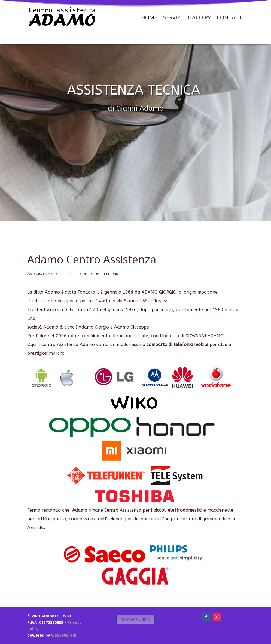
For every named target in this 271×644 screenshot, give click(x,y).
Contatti (230, 17)
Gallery (199, 17)
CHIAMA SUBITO (135, 619)
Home (149, 17)
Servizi (173, 17)
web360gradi (64, 635)
